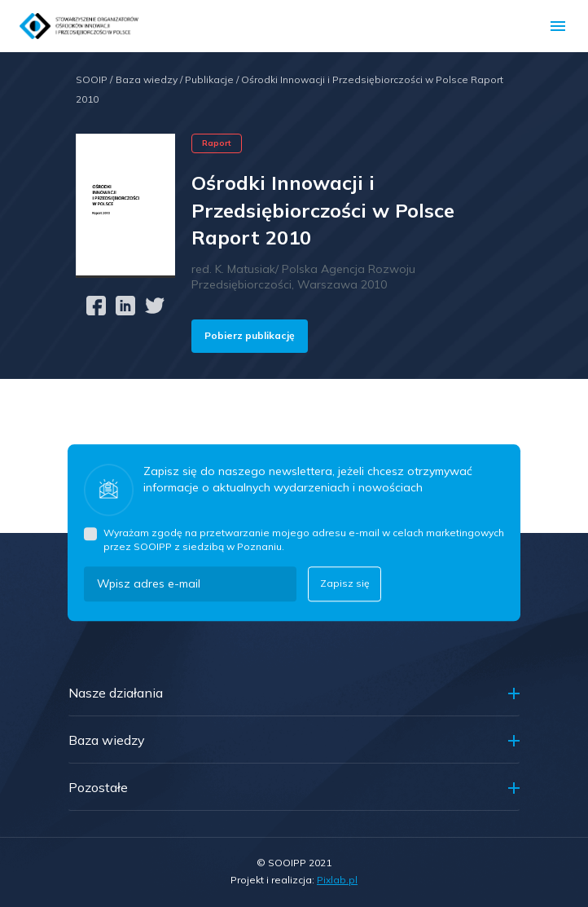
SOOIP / (94, 79)
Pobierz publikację (250, 335)
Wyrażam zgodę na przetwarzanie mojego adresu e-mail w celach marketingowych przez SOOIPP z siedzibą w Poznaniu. (304, 539)
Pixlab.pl (337, 880)
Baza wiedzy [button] (107, 740)
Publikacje (213, 79)
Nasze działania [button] (116, 693)
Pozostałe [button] (98, 787)
